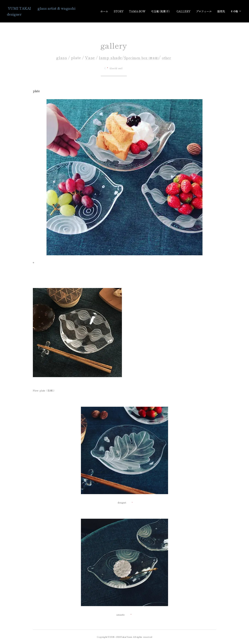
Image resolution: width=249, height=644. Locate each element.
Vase (90, 57)
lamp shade (110, 57)
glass (62, 57)
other (167, 58)
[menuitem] (108, 11)
